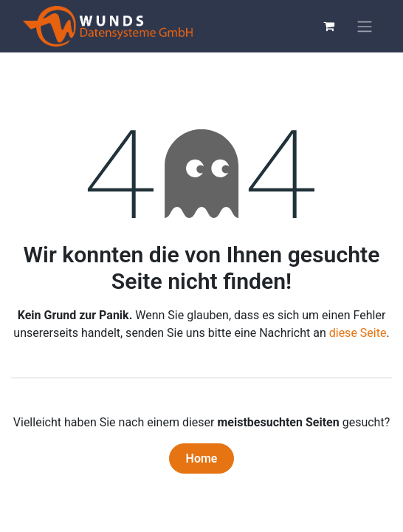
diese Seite (358, 333)
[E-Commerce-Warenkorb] (328, 26)
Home (202, 458)
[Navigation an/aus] (365, 26)
